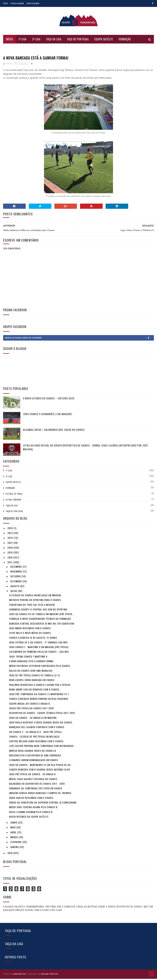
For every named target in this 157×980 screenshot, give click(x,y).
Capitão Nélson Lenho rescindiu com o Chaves (36, 743)
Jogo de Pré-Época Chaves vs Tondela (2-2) (35, 677)
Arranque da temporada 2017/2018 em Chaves (36, 790)
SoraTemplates (20, 976)
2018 (10, 559)
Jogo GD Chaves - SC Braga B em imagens (33, 720)
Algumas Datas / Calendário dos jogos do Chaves (54, 432)
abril (14, 834)
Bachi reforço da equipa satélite (29, 819)
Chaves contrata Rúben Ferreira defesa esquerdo (39, 701)
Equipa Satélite (104, 41)
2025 (11, 530)
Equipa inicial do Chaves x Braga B (30, 706)
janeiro (15, 849)
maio (13, 829)
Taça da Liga (54, 41)
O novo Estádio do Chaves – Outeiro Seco (49, 400)
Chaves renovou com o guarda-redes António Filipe (40, 771)
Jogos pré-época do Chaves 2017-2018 (31, 710)
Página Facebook (17, 3)
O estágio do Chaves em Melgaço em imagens (35, 597)
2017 (10, 564)
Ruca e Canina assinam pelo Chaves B (31, 814)
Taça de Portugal (78, 41)
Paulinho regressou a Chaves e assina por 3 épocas (40, 687)
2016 (10, 855)
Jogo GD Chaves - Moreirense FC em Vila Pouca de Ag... (41, 767)
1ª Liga (23, 41)
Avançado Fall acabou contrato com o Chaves (37, 729)
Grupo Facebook (33, 3)
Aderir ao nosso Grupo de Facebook (79, 340)
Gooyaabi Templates (49, 976)
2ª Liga (36, 41)
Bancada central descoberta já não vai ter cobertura (42, 626)
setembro (16, 583)
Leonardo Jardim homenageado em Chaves (34, 762)
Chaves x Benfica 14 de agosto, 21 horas (33, 640)
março (14, 839)
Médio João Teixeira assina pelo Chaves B (33, 809)
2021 (10, 545)
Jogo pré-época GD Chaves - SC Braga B (32, 776)
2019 (10, 555)
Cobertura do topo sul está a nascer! (32, 607)
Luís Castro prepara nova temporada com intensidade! (41, 748)
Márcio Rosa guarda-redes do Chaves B (33, 753)
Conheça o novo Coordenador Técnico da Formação (40, 621)
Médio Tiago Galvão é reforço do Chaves (33, 781)
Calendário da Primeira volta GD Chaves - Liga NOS (39, 654)
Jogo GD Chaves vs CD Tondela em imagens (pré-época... (42, 616)
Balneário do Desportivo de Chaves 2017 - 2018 (37, 786)
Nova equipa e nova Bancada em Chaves (32, 682)
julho (14, 593)
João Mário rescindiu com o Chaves (30, 630)
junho (14, 825)
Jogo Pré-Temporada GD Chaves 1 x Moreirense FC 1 (39, 696)
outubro (16, 578)
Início (6, 3)
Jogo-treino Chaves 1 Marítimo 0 (28, 658)
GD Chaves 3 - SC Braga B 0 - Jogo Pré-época (35, 734)
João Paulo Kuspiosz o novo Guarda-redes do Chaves (41, 724)
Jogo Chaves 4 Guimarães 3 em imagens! (48, 416)
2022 (11, 540)
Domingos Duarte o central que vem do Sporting (38, 611)
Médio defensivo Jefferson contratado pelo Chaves (40, 668)
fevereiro (16, 844)
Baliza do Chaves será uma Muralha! (31, 673)
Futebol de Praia (42, 50)
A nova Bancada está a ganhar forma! (31, 663)
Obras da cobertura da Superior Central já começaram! (43, 804)
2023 (11, 535)
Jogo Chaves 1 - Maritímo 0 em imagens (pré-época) (39, 649)
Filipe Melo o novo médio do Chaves (30, 635)
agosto (15, 588)
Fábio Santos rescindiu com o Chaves (31, 800)
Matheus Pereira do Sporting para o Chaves (35, 602)
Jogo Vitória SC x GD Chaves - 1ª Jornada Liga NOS (38, 644)
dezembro (16, 569)
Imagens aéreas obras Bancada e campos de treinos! (40, 795)
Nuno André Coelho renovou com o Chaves (34, 691)
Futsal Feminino (16, 50)
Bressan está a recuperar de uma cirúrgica (35, 757)
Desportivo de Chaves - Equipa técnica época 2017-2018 (42, 715)
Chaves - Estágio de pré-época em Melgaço (34, 739)
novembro (17, 573)
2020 (11, 550)
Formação (125, 41)
